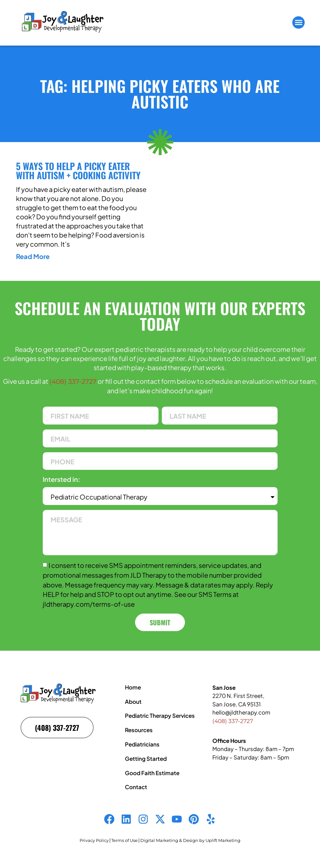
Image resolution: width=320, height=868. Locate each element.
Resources (139, 730)
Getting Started (146, 759)
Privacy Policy (94, 840)
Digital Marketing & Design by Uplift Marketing (190, 840)
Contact (136, 787)
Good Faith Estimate (152, 773)
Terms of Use (124, 840)
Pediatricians (142, 744)
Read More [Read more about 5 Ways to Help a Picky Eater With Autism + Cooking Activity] (33, 256)
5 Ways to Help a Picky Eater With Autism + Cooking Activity (78, 171)
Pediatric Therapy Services (160, 716)
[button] (298, 22)
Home (133, 687)
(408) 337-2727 (73, 382)
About (133, 702)
